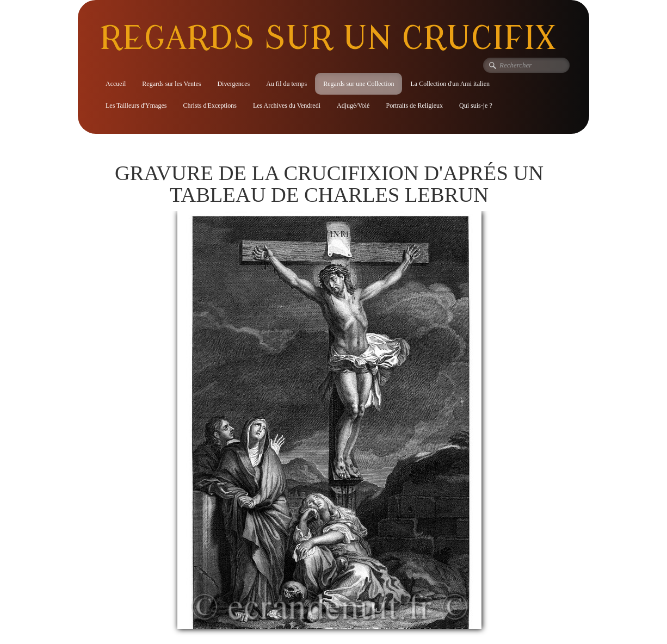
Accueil (116, 84)
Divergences (233, 84)
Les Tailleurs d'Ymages (136, 106)
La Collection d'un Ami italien (450, 84)
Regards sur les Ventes (171, 84)
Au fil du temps (286, 84)
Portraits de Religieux (414, 106)
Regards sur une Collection (359, 84)
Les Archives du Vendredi (287, 106)
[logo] (332, 38)
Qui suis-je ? (476, 106)
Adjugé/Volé (353, 106)
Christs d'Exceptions (210, 106)
